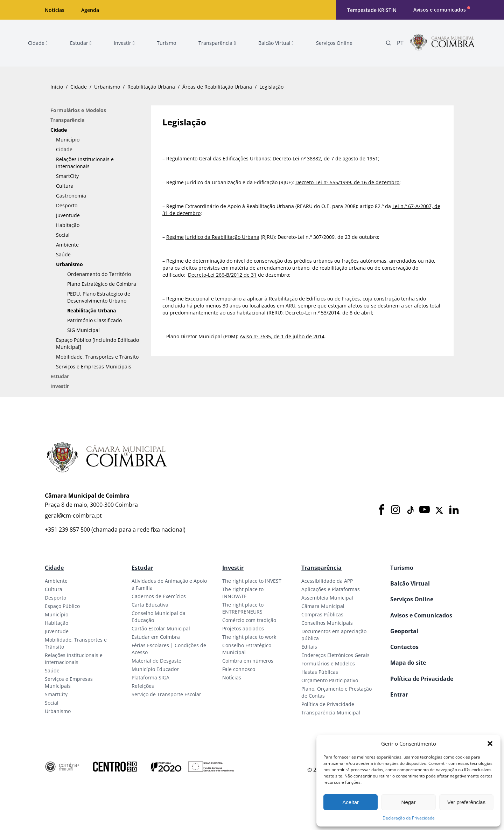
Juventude (68, 215)
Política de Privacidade (328, 704)
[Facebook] (381, 510)
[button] (490, 743)
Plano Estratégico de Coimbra (102, 284)
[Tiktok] (410, 510)
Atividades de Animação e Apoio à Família (169, 584)
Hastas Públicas (320, 672)
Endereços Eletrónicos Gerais (335, 655)
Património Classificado (94, 320)
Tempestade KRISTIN (372, 10)
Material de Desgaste (156, 661)
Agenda (90, 10)
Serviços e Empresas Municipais (94, 366)
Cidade (79, 87)
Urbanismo (107, 87)
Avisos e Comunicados (421, 615)
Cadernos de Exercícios (159, 596)
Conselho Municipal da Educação (159, 617)
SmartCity (67, 176)
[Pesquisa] (388, 43)
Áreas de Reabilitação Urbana (217, 87)
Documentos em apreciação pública (334, 635)
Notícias (55, 10)
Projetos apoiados (243, 628)
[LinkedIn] (454, 510)
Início (57, 87)
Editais (309, 647)
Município (68, 140)
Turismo (402, 568)
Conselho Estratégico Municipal (247, 649)
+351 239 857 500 (67, 530)
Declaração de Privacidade (409, 818)
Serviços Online (412, 599)
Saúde (63, 254)
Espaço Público (62, 606)
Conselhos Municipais (327, 623)
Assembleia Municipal (327, 598)
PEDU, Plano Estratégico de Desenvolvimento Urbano (99, 297)
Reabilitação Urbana (151, 87)
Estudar (60, 376)
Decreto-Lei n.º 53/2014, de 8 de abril (329, 313)
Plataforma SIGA (150, 677)
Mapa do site (408, 663)
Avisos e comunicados (440, 10)
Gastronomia (71, 196)
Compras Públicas (322, 614)
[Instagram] (395, 510)
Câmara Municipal (323, 606)
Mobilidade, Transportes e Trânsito (97, 357)
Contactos (404, 647)
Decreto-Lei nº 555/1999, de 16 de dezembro (347, 182)
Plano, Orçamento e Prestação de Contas (337, 692)
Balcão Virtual (410, 583)
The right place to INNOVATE (243, 593)
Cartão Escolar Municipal (161, 628)
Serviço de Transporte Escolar (166, 694)
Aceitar (351, 802)
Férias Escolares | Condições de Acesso (169, 649)
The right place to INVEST (252, 581)
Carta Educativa (150, 605)
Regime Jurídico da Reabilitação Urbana (213, 237)
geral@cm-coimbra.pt (73, 516)
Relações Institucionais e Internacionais (85, 163)
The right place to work (249, 637)
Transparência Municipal (331, 713)
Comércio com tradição (249, 620)
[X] (439, 510)
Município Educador (155, 669)
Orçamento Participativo (330, 680)
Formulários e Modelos (78, 110)
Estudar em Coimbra (156, 637)
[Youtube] (425, 510)
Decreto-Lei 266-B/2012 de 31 (222, 275)
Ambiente (67, 245)
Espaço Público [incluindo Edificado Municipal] (97, 343)
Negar (409, 802)
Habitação (68, 225)
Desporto (67, 205)
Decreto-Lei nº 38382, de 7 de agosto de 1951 (325, 158)
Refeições (143, 686)
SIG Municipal (83, 330)
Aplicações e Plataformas (331, 589)
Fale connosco (239, 669)
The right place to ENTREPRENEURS (243, 608)
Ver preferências (466, 802)
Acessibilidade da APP (327, 581)
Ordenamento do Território (99, 274)
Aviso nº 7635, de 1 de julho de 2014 (282, 336)
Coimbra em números (248, 661)
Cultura (65, 186)
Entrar (399, 694)
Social (63, 235)
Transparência (67, 120)
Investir (60, 386)
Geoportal (404, 631)
